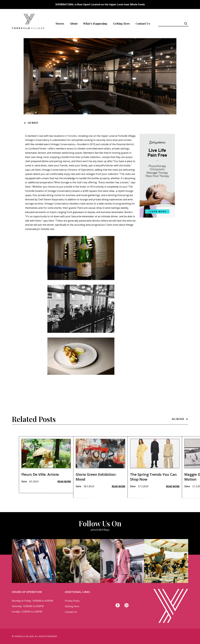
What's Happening (95, 23)
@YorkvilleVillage (100, 530)
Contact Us (143, 23)
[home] (28, 24)
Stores (60, 23)
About (74, 23)
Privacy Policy (72, 601)
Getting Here (122, 23)
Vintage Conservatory (37, 140)
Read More (64, 493)
